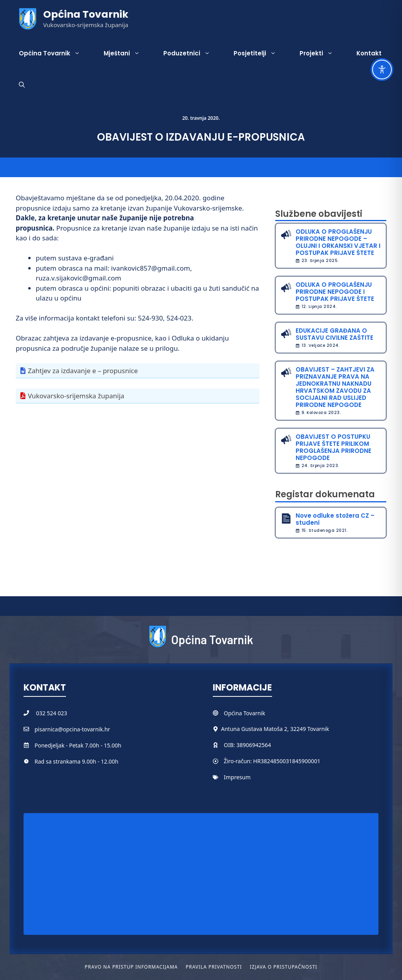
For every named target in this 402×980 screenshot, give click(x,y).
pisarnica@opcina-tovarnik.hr (72, 729)
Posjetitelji (261, 53)
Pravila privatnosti (214, 967)
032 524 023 (52, 713)
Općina (234, 713)
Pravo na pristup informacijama (131, 967)
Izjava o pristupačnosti (283, 967)
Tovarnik (254, 713)
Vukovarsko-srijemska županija (76, 396)
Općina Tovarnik (86, 14)
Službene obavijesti (319, 214)
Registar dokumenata (325, 494)
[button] (22, 85)
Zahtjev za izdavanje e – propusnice (83, 371)
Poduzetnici (193, 53)
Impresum (237, 777)
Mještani (128, 53)
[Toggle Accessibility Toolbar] (382, 70)
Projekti (322, 53)
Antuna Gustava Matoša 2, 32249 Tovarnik (275, 729)
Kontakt (369, 53)
